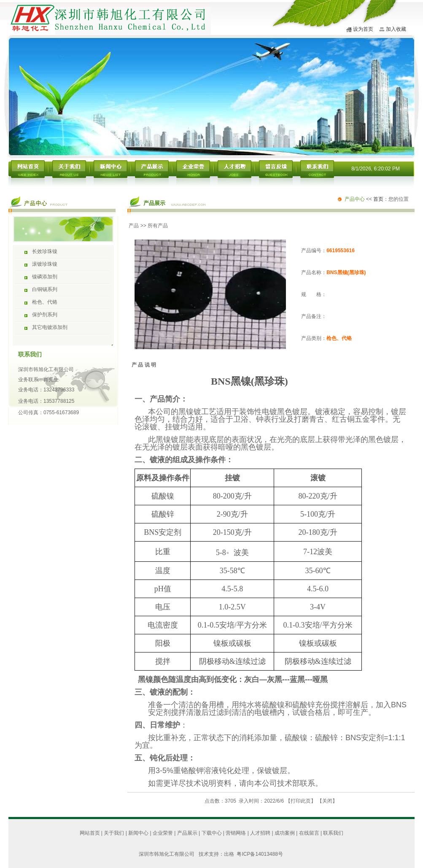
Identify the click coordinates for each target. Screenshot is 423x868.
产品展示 (187, 833)
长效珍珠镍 (45, 251)
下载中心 (212, 833)
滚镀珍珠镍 (45, 264)
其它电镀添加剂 (50, 327)
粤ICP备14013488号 (260, 854)
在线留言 (309, 833)
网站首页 (90, 833)
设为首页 (363, 29)
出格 (230, 854)
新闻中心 (138, 833)
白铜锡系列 (45, 289)
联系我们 (333, 833)
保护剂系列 (45, 315)
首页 (378, 199)
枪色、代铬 (45, 302)
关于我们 (114, 833)
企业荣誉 (163, 833)
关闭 (327, 801)
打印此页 (301, 801)
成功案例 (285, 833)
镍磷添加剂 (45, 277)
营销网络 (236, 833)
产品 (134, 226)
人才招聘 (260, 833)
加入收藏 (396, 29)
